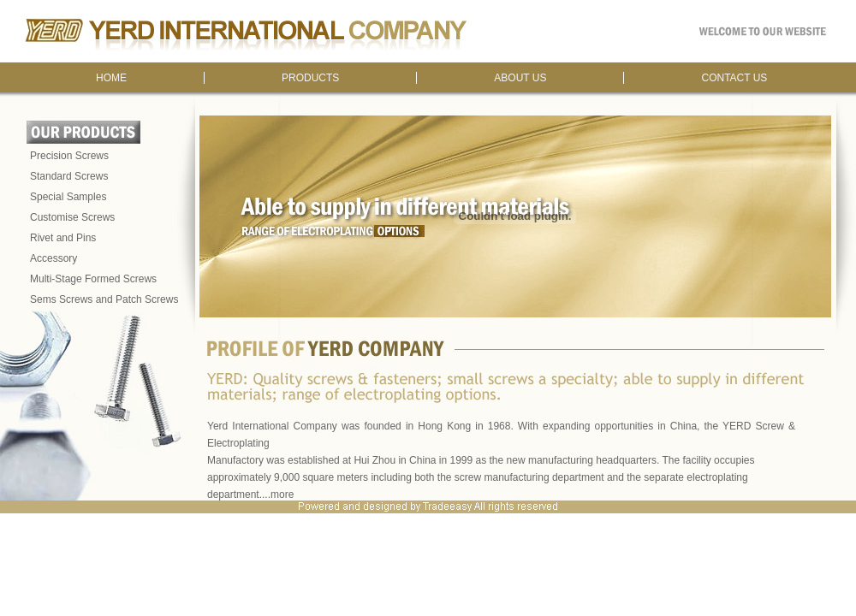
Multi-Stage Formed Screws (93, 279)
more (282, 495)
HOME (111, 78)
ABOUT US (520, 78)
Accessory (53, 258)
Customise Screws (72, 217)
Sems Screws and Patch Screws (104, 299)
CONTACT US (734, 78)
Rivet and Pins (63, 238)
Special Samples (68, 197)
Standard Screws (69, 176)
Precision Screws (69, 156)
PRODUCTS (310, 78)
